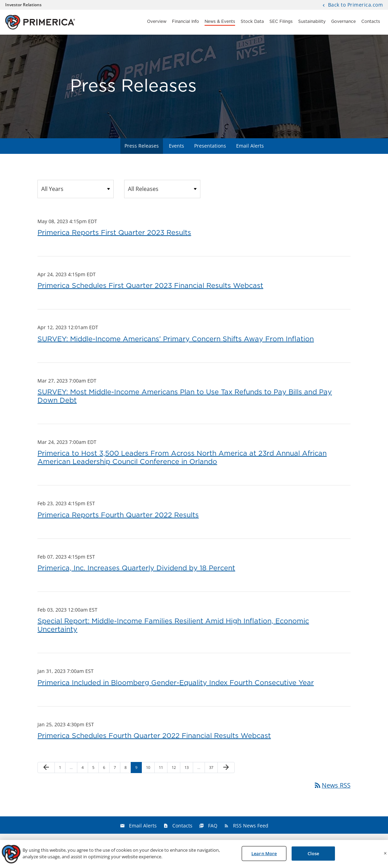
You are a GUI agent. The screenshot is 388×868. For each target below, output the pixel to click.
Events (176, 146)
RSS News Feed (251, 826)
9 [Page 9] (138, 769)
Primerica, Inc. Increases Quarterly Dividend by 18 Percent (136, 568)
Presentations (210, 146)
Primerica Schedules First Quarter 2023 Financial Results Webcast (150, 286)
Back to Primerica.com (355, 5)
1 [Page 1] (62, 769)
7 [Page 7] (117, 769)
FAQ (213, 826)
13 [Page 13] (188, 769)
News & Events (220, 21)
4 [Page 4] (85, 769)
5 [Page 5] (95, 769)
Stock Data (252, 21)
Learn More (264, 855)
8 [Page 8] (128, 769)
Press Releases (142, 146)
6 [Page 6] (106, 769)
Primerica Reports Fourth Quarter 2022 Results (118, 515)
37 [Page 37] (213, 769)
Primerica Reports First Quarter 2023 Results (114, 233)
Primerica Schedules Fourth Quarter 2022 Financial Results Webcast (154, 736)
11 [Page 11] (163, 769)
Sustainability (312, 21)
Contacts (371, 21)
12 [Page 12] (176, 769)
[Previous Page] (46, 768)
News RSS (332, 785)
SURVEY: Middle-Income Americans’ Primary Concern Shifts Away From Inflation (176, 339)
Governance (343, 21)
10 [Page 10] (150, 769)
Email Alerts (250, 146)
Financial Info (186, 21)
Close (313, 855)
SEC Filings (281, 21)
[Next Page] (226, 768)
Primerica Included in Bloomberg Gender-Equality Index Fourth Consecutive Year (176, 683)
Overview (157, 21)
